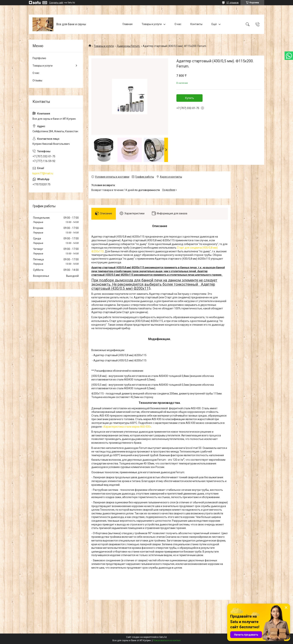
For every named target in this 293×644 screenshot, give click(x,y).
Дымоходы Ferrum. (128, 46)
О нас (178, 24)
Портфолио (39, 58)
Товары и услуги (152, 24)
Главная (128, 24)
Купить (190, 98)
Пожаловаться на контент (167, 640)
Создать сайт (56, 3)
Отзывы (37, 80)
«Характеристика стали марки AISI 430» (127, 427)
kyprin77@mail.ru (43, 173)
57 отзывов (233, 3)
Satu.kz (163, 637)
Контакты (196, 24)
